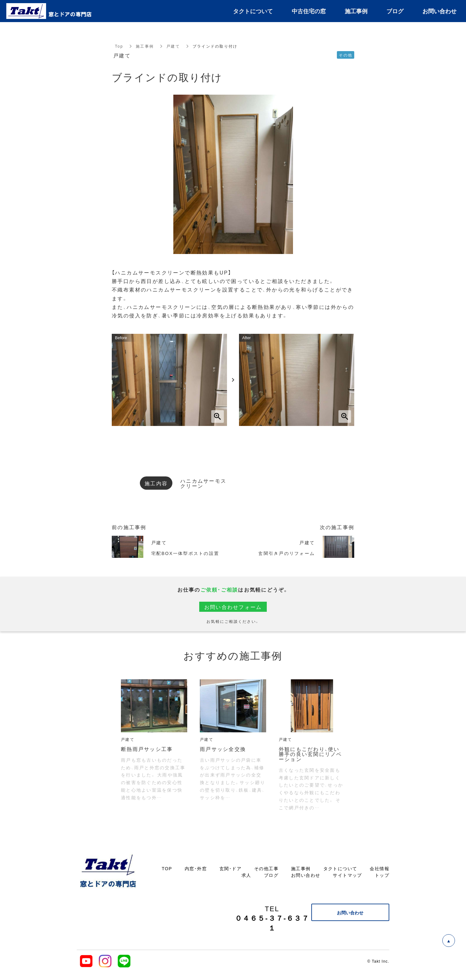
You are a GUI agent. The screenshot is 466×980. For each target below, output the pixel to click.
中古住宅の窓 (309, 11)
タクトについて (340, 868)
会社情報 (379, 868)
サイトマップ (347, 875)
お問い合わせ (306, 875)
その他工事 (266, 868)
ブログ (271, 875)
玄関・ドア (230, 868)
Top (119, 46)
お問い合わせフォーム (233, 607)
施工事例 (145, 46)
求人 (246, 875)
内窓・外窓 (196, 868)
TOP (167, 868)
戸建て (173, 46)
